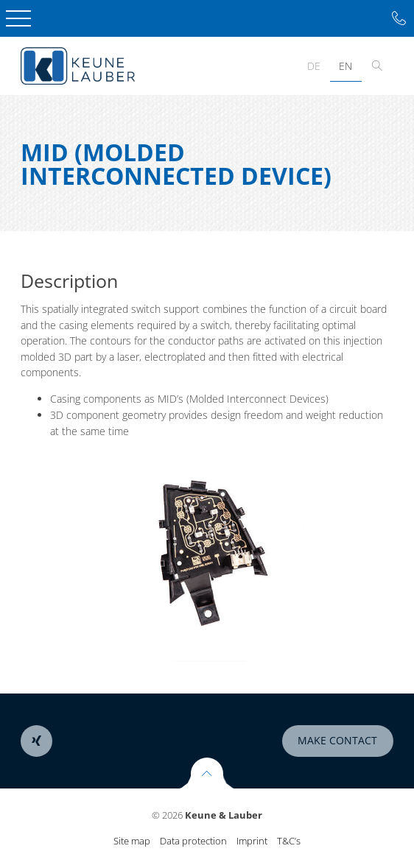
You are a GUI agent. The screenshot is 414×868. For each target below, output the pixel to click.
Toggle (378, 66)
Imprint (252, 841)
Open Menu (18, 18)
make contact (337, 740)
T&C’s (289, 841)
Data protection (193, 841)
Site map (132, 841)
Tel (399, 19)
